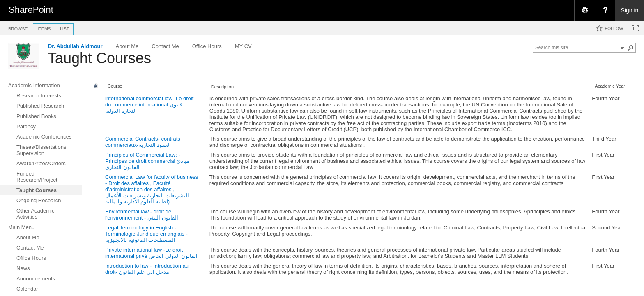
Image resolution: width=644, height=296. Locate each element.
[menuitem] (584, 10)
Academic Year (610, 86)
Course (115, 86)
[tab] (18, 27)
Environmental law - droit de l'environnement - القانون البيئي (142, 215)
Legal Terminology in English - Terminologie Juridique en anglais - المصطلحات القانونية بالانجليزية (146, 234)
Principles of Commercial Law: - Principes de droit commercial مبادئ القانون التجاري (147, 161)
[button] (631, 48)
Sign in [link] (630, 10)
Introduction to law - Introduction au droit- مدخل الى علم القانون (147, 269)
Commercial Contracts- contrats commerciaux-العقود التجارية (143, 142)
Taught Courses (99, 58)
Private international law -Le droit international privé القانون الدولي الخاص (151, 253)
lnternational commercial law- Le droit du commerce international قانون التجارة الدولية (149, 105)
